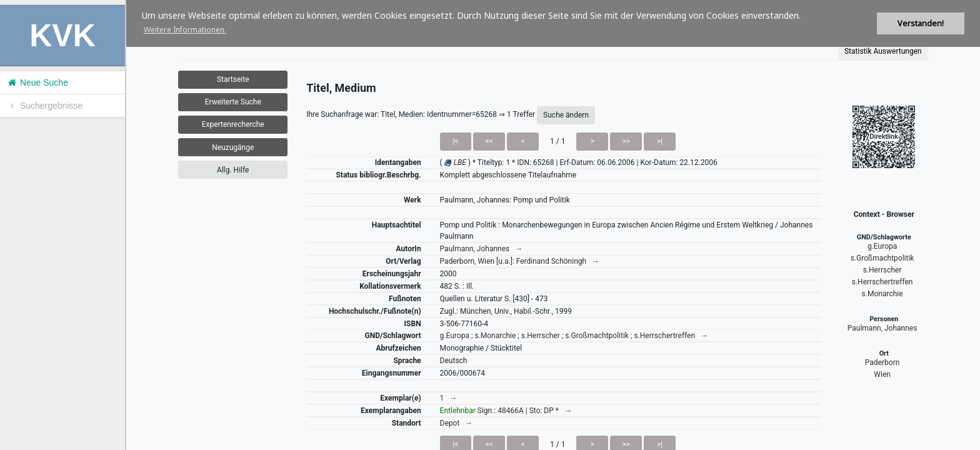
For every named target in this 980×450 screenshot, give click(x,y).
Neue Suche (37, 82)
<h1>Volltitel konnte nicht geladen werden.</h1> (553, 225)
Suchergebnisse (44, 106)
